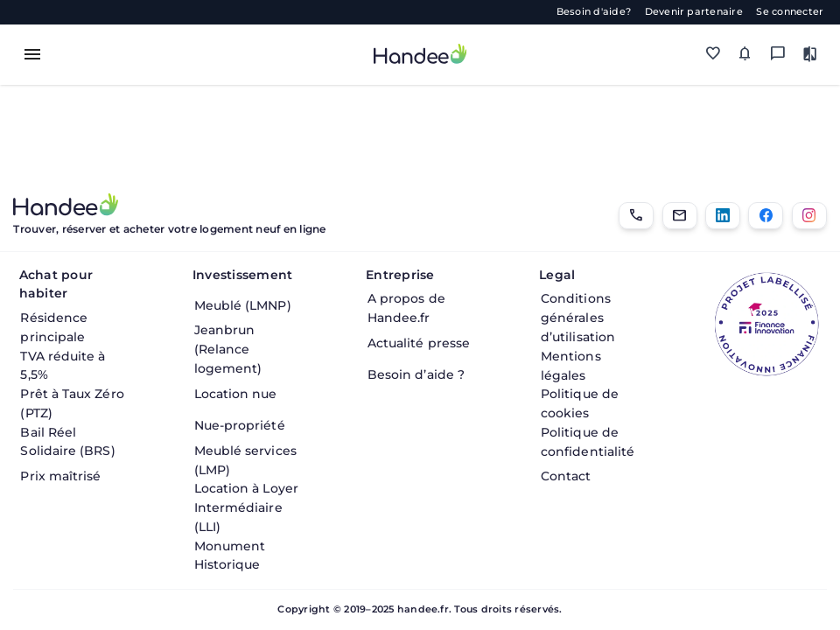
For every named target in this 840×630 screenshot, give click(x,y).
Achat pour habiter (56, 284)
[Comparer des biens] (811, 55)
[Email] (680, 216)
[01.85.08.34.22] (636, 216)
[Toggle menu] (32, 54)
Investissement (242, 275)
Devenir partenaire (694, 12)
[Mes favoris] (713, 55)
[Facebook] (766, 216)
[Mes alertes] (745, 55)
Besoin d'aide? (594, 12)
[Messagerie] (777, 55)
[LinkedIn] (723, 216)
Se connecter (790, 12)
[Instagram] (809, 216)
